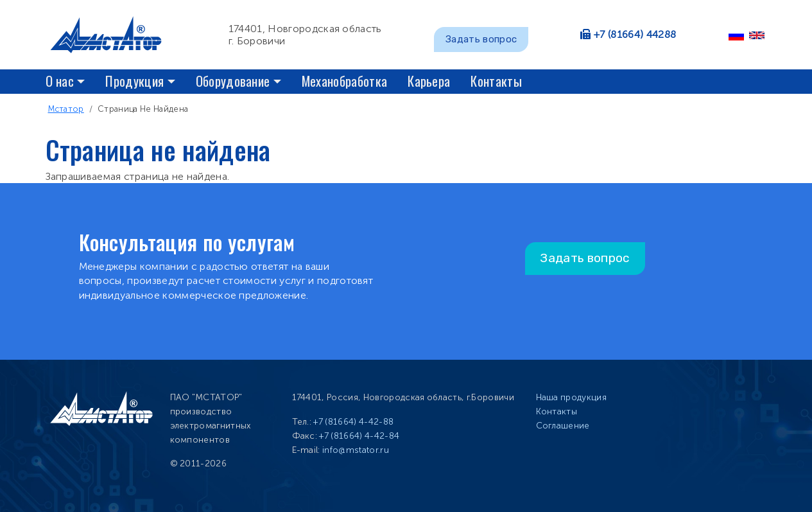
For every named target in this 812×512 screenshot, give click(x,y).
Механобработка (344, 81)
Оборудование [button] (233, 81)
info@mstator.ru (356, 450)
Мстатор (66, 109)
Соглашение (563, 426)
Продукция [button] (134, 81)
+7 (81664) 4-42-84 (359, 436)
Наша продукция (571, 397)
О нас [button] (60, 81)
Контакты (496, 81)
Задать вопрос (481, 39)
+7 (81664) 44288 (635, 34)
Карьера (429, 81)
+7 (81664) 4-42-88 (353, 422)
